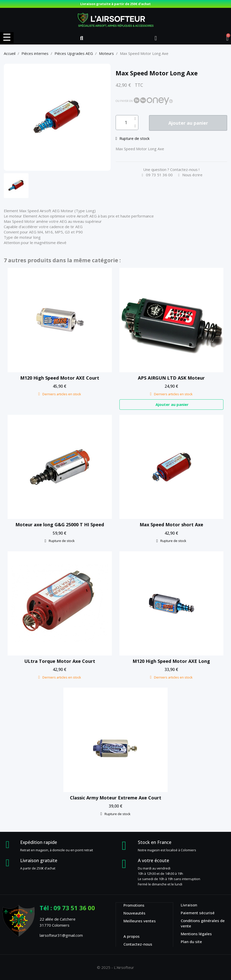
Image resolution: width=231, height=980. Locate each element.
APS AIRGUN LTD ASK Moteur (171, 378)
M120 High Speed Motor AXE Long (171, 661)
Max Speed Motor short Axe (171, 525)
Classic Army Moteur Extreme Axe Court (116, 798)
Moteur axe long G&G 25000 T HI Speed (60, 525)
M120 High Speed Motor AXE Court (60, 378)
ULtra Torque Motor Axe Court (60, 661)
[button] (82, 38)
